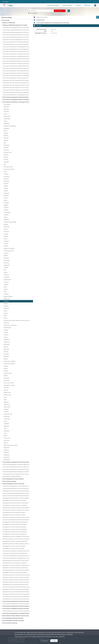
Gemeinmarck (7, 460)
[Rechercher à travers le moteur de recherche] (42, 11)
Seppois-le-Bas (7, 392)
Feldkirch (6, 191)
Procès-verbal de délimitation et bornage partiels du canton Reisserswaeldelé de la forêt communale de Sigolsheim (16, 556)
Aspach (5, 114)
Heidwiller (6, 224)
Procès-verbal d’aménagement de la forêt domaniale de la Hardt (16, 606)
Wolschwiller (6, 457)
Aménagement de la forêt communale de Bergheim (14, 500)
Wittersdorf (6, 452)
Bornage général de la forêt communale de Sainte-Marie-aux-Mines (16, 491)
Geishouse (6, 208)
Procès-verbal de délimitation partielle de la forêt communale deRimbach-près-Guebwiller (16, 35)
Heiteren (6, 229)
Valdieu (5, 436)
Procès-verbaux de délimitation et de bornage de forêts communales (16, 102)
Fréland (5, 200)
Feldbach (6, 188)
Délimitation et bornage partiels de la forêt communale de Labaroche (16, 577)
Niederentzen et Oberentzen (10, 325)
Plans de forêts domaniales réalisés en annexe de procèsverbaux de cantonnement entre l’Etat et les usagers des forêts (16, 616)
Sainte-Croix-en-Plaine (9, 383)
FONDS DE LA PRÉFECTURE (9, 23)
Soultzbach (6, 409)
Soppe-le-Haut (7, 407)
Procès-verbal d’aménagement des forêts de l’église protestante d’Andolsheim (16, 464)
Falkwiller (6, 186)
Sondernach (6, 404)
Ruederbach (6, 378)
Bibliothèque (87, 5)
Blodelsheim (6, 145)
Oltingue (6, 332)
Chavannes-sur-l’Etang (9, 169)
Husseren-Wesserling (8, 251)
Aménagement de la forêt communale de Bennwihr (14, 524)
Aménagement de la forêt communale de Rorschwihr (15, 505)
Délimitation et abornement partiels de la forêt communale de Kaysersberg (16, 565)
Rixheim (5, 368)
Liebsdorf (6, 284)
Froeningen (6, 203)
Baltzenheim (6, 124)
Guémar (5, 217)
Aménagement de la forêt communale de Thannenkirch (15, 503)
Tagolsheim (6, 426)
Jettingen (6, 256)
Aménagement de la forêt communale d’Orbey (13, 548)
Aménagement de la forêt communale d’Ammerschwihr (15, 584)
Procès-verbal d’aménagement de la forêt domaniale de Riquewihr (16, 604)
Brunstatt (6, 160)
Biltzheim (6, 140)
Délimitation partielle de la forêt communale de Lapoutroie (16, 594)
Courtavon (6, 174)
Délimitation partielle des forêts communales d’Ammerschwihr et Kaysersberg (16, 582)
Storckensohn (7, 419)
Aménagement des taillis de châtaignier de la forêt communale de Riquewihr (16, 536)
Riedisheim (6, 356)
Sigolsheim (6, 402)
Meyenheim (6, 308)
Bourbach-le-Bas (8, 152)
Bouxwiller (6, 155)
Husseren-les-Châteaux (9, 248)
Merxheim (6, 306)
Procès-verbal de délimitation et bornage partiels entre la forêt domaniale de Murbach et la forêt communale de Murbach (16, 54)
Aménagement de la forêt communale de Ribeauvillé (15, 541)
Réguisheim (6, 349)
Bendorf (5, 131)
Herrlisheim (6, 232)
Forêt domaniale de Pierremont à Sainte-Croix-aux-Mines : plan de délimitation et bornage (16, 599)
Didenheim (6, 179)
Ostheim (6, 337)
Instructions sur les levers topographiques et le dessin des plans (16, 40)
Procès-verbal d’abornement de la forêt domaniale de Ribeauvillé (16, 587)
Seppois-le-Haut (7, 395)
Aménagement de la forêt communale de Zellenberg (15, 532)
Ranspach (6, 347)
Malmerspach (7, 299)
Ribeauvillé (6, 354)
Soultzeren (6, 412)
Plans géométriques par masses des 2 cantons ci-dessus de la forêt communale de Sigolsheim (16, 560)
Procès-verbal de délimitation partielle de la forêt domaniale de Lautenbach (16, 61)
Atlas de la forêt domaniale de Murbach (12, 476)
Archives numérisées (67, 5)
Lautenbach (6, 277)
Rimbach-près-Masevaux (9, 364)
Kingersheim (6, 265)
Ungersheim (7, 431)
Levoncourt (6, 282)
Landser (5, 272)
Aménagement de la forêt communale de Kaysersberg (15, 568)
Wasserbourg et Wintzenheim (11, 445)
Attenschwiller (7, 119)
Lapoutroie (6, 275)
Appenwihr (6, 109)
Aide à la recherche (34, 13)
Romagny (6, 371)
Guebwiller (6, 215)
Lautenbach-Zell (7, 280)
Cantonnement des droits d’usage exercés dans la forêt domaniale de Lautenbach (16, 85)
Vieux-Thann (7, 440)
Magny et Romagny (8, 296)
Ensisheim (6, 184)
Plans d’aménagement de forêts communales (13, 621)
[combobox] (60, 11)
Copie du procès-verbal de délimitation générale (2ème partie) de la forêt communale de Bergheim (16, 496)
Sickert (5, 400)
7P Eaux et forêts (5, 20)
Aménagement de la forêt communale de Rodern (14, 515)
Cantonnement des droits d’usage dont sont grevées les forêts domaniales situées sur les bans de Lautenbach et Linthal (16, 83)
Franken (6, 198)
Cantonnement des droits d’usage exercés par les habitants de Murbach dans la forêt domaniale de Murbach (16, 80)
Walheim (6, 443)
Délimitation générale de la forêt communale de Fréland (16, 544)
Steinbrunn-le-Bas (8, 414)
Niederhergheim (7, 328)
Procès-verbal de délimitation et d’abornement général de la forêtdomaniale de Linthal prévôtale (16, 42)
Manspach (6, 301)
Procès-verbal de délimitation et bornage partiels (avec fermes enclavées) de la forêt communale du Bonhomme (16, 551)
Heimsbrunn (6, 227)
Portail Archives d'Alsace (53, 5)
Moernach (6, 313)
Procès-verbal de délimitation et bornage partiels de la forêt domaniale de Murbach (16, 56)
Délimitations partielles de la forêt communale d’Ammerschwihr (16, 580)
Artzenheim (6, 112)
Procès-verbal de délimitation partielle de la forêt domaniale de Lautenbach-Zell (16, 59)
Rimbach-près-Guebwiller (9, 361)
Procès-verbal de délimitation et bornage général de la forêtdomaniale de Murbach (16, 47)
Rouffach (6, 376)
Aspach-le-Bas (7, 116)
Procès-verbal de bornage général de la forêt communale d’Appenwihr (16, 28)
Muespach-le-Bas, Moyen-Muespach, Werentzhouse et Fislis (17, 320)
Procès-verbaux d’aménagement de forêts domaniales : (16, 97)
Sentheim (6, 390)
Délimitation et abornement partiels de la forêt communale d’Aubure (16, 517)
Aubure (5, 121)
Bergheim (6, 136)
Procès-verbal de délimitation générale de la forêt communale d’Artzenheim (16, 30)
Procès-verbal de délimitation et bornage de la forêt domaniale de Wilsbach (16, 64)
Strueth (5, 421)
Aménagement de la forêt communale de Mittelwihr (15, 529)
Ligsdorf (5, 289)
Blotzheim (6, 148)
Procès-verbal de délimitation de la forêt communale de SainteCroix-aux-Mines (16, 486)
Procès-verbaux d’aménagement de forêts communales (16, 462)
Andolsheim (6, 107)
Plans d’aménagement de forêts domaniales (13, 618)
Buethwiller (6, 162)
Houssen (6, 244)
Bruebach (6, 157)
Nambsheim (6, 323)
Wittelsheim (6, 450)
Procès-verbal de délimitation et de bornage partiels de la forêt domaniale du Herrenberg (16, 71)
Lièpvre (5, 287)
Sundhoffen (6, 424)
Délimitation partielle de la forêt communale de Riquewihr (16, 539)
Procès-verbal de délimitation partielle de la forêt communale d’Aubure (16, 520)
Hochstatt (6, 236)
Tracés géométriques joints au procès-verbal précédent (15, 44)
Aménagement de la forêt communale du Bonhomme (15, 553)
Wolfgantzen (6, 455)
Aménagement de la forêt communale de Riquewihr (15, 534)
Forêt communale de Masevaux (10, 623)
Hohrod (5, 239)
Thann (5, 428)
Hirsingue (6, 234)
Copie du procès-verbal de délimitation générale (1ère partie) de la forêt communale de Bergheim (16, 493)
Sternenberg (6, 416)
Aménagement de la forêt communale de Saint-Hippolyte (16, 508)
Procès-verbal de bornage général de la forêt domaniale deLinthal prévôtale (16, 49)
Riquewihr (6, 366)
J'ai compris (54, 641)
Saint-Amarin (7, 380)
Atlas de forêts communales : (9, 481)
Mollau (5, 316)
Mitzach (5, 311)
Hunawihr (6, 246)
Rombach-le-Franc (8, 373)
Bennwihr (6, 133)
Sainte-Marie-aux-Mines (9, 385)
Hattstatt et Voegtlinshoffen (10, 222)
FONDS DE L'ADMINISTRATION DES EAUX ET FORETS (15, 25)
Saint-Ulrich (6, 388)
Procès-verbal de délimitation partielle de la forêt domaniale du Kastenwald (16, 76)
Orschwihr (6, 335)
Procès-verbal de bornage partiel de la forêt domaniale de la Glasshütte (16, 68)
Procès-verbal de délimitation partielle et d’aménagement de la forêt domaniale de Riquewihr (16, 92)
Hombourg (6, 241)
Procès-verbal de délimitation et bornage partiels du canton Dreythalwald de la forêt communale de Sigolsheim (16, 558)
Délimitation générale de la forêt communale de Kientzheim (16, 570)
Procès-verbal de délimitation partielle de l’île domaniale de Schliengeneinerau (16, 73)
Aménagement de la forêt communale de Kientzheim (15, 572)
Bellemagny (6, 128)
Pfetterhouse (7, 342)
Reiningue (6, 352)
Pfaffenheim (6, 340)
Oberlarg (6, 330)
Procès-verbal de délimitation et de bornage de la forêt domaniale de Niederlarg (16, 469)
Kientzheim (6, 263)
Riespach (6, 359)
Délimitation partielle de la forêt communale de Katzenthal (16, 575)
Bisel (5, 143)
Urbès (5, 433)
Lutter (5, 292)
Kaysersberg (6, 260)
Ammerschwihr (7, 104)
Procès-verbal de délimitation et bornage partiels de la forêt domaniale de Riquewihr (16, 66)
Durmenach (6, 181)
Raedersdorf (6, 344)
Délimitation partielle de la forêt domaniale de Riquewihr (16, 589)
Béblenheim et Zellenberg (10, 126)
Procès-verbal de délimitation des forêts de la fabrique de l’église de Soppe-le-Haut (16, 467)
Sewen (5, 397)
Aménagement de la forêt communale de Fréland (14, 546)
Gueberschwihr (7, 212)
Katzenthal (6, 258)
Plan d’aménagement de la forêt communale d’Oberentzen (16, 611)
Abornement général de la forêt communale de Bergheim (16, 498)
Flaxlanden (6, 196)
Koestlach (6, 268)
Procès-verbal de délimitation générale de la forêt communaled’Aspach (16, 37)
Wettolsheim (6, 448)
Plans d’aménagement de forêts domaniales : (13, 479)
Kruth (5, 270)
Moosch (5, 318)
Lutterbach (6, 294)
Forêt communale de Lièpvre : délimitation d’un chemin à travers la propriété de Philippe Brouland (16, 510)
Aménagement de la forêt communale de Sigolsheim (15, 563)
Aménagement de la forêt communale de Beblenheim (15, 522)
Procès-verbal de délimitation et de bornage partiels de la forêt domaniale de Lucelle (16, 78)
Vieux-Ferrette (7, 438)
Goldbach (6, 210)
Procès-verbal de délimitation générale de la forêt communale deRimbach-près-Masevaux (16, 32)
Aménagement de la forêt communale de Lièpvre (14, 512)
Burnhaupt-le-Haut (8, 167)
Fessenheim (6, 193)
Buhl (5, 164)
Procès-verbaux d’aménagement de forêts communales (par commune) (16, 100)
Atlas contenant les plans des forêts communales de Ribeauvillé (16, 597)
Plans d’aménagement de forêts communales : (14, 484)
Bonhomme (6, 150)
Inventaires (78, 5)
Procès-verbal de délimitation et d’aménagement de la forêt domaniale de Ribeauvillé (16, 95)
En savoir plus (45, 641)
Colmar (5, 172)
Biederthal (6, 138)
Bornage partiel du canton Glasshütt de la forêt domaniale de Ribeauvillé (16, 592)
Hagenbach (6, 220)
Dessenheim (6, 176)
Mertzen (5, 304)
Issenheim (6, 253)
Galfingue (6, 205)
